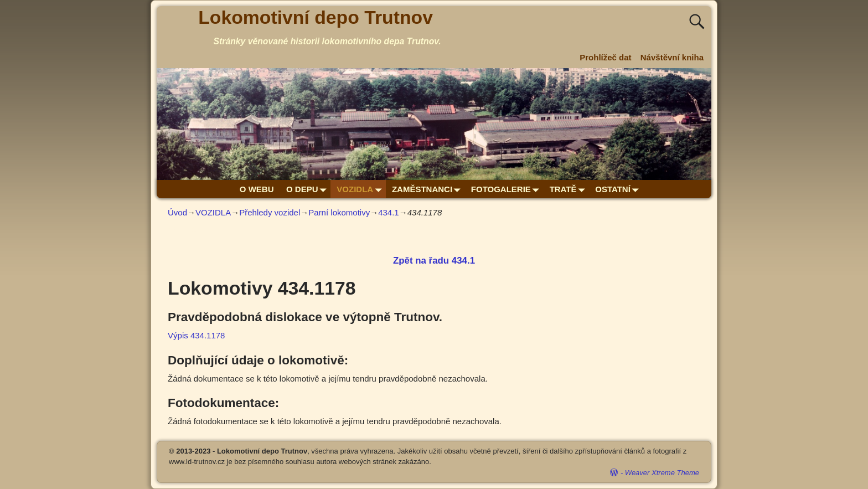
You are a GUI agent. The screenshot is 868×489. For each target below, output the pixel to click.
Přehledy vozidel (270, 212)
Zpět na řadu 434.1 (434, 261)
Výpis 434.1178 (196, 335)
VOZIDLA (361, 189)
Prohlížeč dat (605, 57)
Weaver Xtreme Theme (662, 473)
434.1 (389, 212)
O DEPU (308, 189)
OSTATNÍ (619, 189)
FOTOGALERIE (507, 189)
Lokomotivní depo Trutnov (316, 17)
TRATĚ (569, 189)
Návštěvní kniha (672, 57)
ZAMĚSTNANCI (428, 189)
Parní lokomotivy (339, 212)
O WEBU (257, 189)
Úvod (177, 212)
